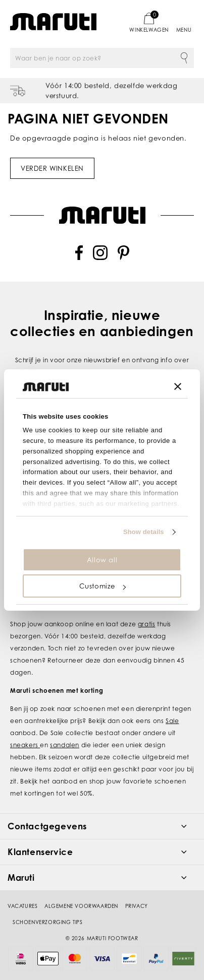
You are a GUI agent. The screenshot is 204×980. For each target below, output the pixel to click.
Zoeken (184, 58)
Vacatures (22, 906)
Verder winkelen (52, 168)
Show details (144, 532)
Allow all (102, 560)
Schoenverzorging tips (48, 922)
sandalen (65, 745)
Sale (172, 721)
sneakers (25, 745)
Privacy (137, 906)
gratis (147, 624)
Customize (103, 586)
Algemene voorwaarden (81, 906)
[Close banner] (178, 386)
